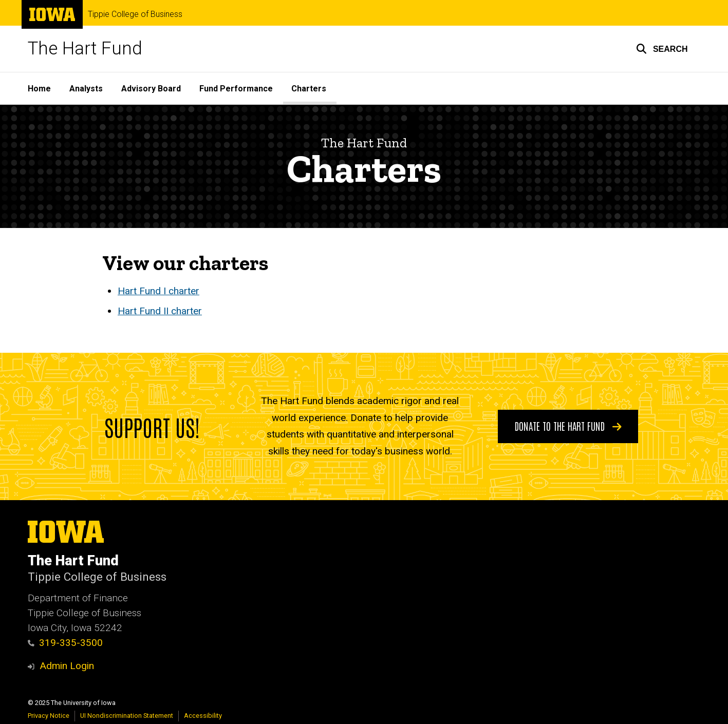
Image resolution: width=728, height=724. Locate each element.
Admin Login (67, 666)
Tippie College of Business (135, 14)
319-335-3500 (66, 643)
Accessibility (203, 716)
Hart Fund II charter (160, 311)
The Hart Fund (85, 49)
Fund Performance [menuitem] (236, 89)
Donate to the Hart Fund (568, 426)
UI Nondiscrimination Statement (127, 716)
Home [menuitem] (39, 89)
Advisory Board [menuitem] (151, 89)
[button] (662, 49)
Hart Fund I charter (158, 291)
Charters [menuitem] (309, 89)
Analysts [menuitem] (86, 89)
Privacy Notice (49, 716)
